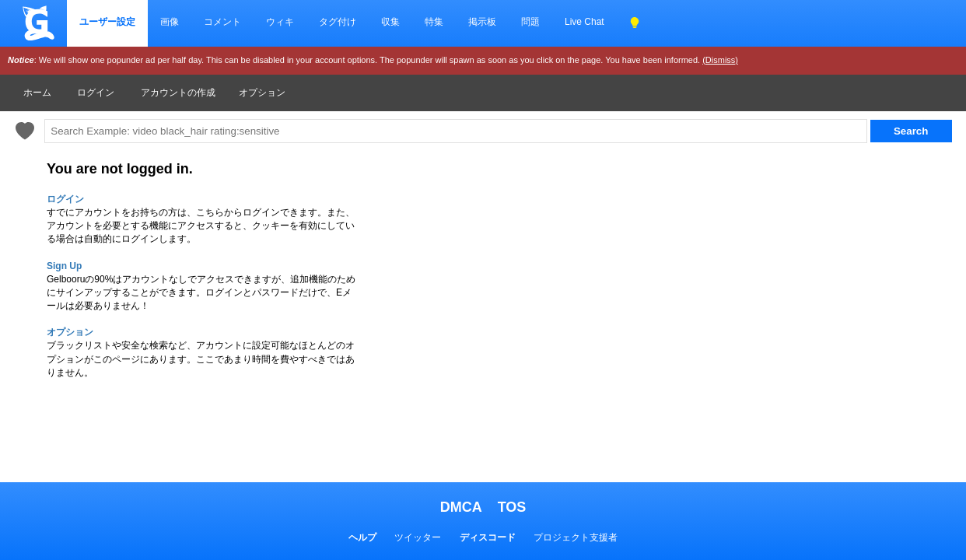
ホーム (37, 93)
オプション (262, 93)
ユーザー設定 (107, 22)
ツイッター (418, 537)
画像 (170, 22)
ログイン (96, 93)
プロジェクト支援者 (576, 537)
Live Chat (584, 22)
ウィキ (280, 22)
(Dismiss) (720, 60)
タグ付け (338, 22)
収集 (390, 22)
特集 (434, 22)
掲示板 (482, 22)
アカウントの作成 (178, 93)
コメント (222, 22)
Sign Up (64, 266)
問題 (530, 22)
